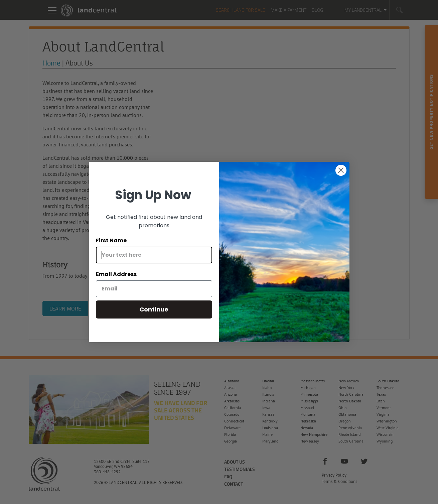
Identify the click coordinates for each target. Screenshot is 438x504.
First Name (111, 240)
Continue (154, 309)
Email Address (116, 274)
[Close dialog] (341, 170)
